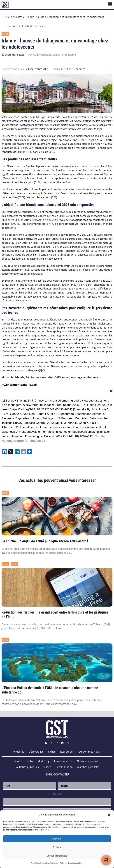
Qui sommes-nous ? (90, 752)
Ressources (67, 752)
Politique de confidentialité (71, 863)
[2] (40, 370)
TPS (5, 17)
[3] (44, 370)
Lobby (5, 564)
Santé (5, 34)
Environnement (63, 761)
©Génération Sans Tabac (19, 385)
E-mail (57, 794)
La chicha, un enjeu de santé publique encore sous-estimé (45, 541)
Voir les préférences (57, 856)
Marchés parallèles (88, 767)
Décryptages (36, 752)
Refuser (57, 847)
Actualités (17, 17)
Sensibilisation (64, 767)
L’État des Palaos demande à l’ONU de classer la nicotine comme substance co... (50, 690)
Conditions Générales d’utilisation (45, 863)
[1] (3, 401)
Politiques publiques (27, 767)
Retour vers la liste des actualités (25, 26)
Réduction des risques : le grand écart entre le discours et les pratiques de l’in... (55, 615)
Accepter (57, 839)
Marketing (44, 761)
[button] (109, 815)
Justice (47, 767)
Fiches (52, 752)
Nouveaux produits (88, 761)
